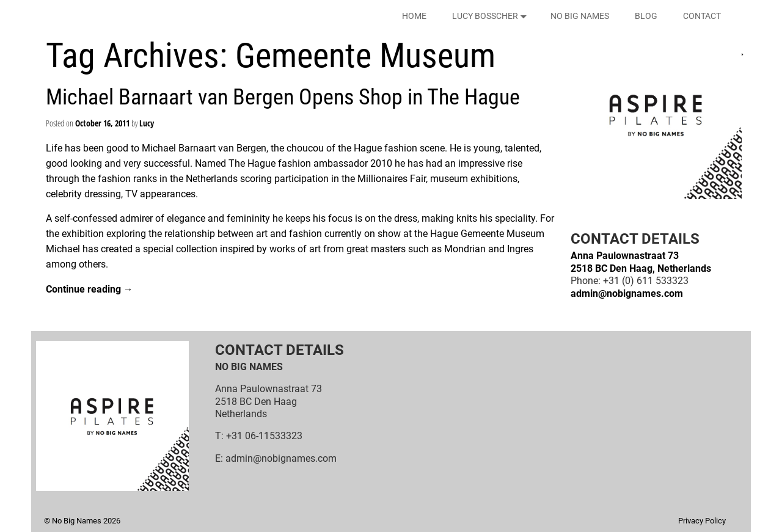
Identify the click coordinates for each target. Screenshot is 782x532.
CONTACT (702, 16)
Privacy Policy (702, 521)
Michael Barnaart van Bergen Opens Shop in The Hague (283, 97)
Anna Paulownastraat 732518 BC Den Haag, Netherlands (641, 262)
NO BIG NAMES (580, 16)
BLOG (646, 16)
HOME (414, 16)
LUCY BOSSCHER (491, 16)
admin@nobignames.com (627, 293)
